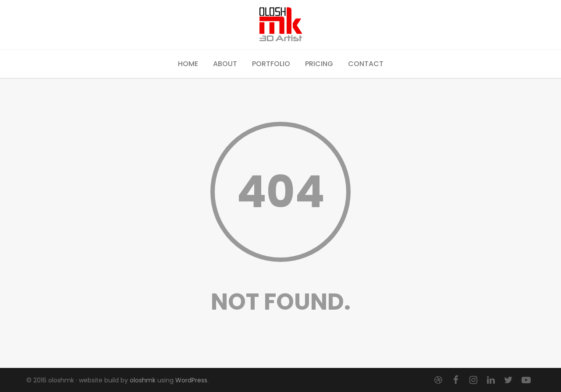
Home (188, 64)
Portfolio (271, 64)
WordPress (191, 380)
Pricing (319, 64)
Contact (366, 64)
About (225, 64)
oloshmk (143, 380)
